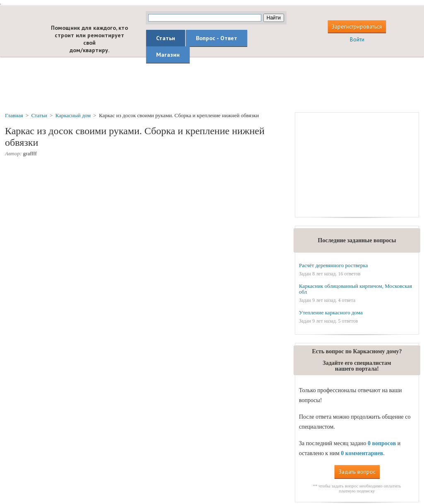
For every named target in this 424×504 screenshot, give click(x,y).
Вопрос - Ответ (217, 38)
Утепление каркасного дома (331, 312)
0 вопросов (382, 443)
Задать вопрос (357, 472)
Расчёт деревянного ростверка (334, 265)
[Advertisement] (212, 84)
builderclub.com (21, 36)
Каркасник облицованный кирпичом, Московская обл (355, 289)
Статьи (166, 38)
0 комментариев (362, 453)
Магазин (168, 55)
